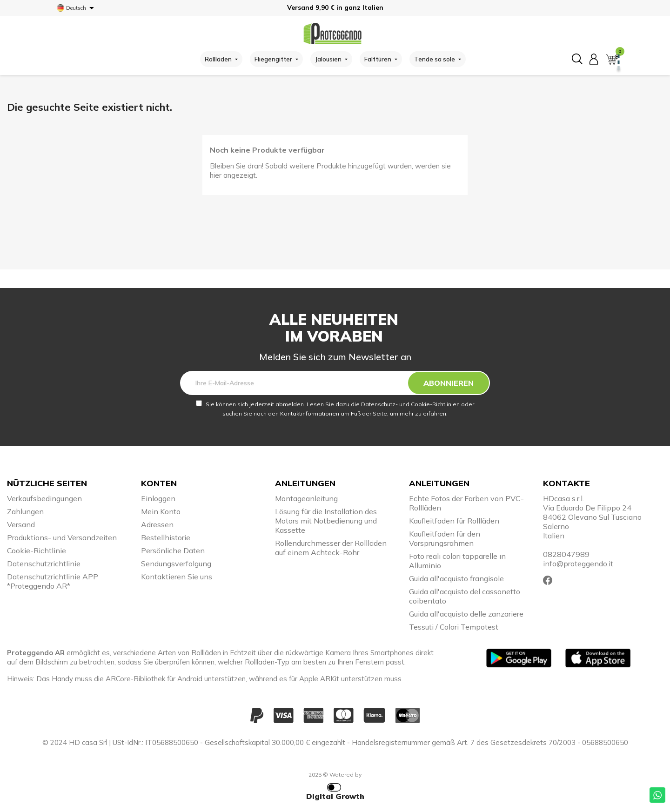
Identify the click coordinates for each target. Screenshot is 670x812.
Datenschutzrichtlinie (44, 564)
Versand (21, 524)
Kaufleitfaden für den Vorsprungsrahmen (445, 538)
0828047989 (566, 554)
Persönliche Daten (173, 550)
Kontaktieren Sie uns (177, 577)
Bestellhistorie (166, 537)
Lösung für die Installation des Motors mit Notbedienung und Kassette (326, 521)
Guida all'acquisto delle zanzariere (466, 614)
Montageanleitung (306, 498)
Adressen (157, 524)
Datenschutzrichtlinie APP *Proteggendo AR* (53, 581)
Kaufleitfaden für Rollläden (454, 521)
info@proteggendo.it (578, 564)
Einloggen (158, 498)
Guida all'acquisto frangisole (456, 578)
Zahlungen (25, 511)
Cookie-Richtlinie (37, 550)
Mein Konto (161, 511)
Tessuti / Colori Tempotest (454, 627)
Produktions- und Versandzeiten (62, 537)
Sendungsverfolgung (176, 564)
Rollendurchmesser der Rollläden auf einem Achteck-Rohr (331, 548)
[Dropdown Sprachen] (77, 8)
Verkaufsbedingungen (44, 498)
